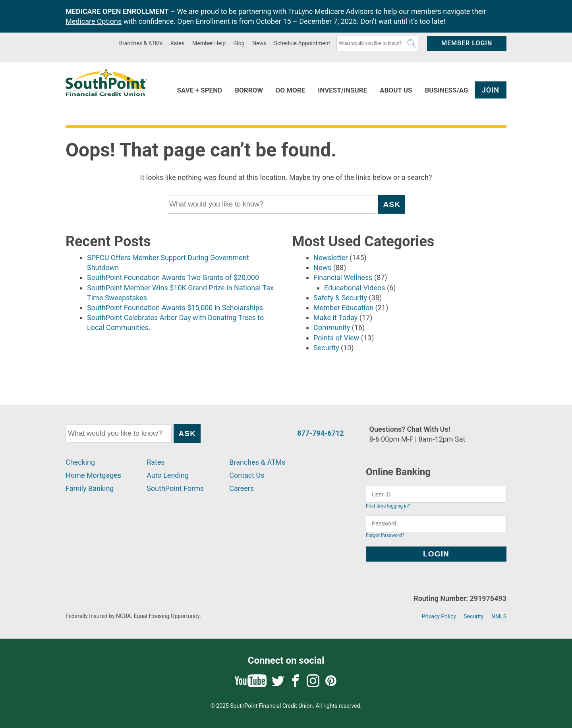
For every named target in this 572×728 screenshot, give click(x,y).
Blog (239, 43)
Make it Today (335, 318)
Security (326, 348)
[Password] (436, 524)
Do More (290, 90)
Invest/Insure (342, 90)
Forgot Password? (385, 535)
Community (332, 327)
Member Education (343, 308)
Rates (177, 43)
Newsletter (331, 258)
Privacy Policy (439, 616)
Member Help (209, 43)
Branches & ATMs (141, 43)
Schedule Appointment (302, 43)
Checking (80, 462)
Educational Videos (355, 288)
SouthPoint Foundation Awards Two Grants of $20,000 (173, 277)
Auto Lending (168, 475)
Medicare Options (94, 21)
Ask (412, 43)
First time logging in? (388, 506)
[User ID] (436, 494)
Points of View (336, 338)
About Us (396, 90)
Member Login (467, 43)
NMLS (499, 616)
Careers (242, 488)
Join (491, 90)
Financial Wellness (343, 277)
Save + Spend (200, 90)
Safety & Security (340, 298)
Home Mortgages (93, 475)
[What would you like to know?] (377, 43)
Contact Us (247, 475)
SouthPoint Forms (175, 488)
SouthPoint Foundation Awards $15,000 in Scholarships (175, 308)
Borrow (249, 90)
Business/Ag (446, 90)
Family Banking (90, 488)
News (259, 43)
